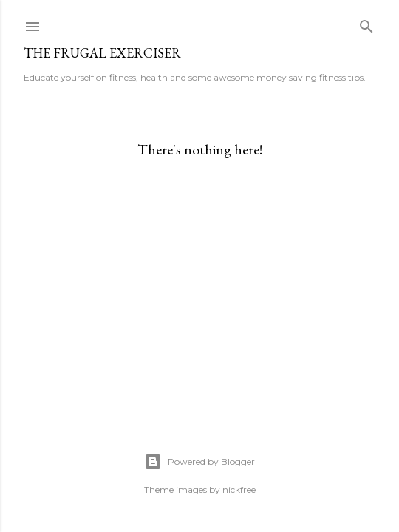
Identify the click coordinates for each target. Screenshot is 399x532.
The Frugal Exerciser (102, 53)
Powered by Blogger (199, 462)
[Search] (366, 23)
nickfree (239, 490)
